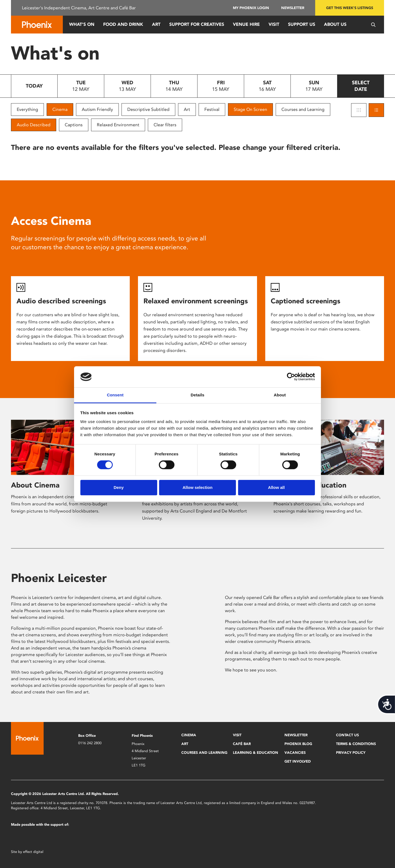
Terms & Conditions (356, 744)
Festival (212, 109)
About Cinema (35, 485)
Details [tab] (198, 395)
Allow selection (197, 487)
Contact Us (347, 735)
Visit (274, 24)
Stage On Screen (250, 109)
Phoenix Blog (298, 744)
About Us (335, 24)
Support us (302, 24)
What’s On (82, 24)
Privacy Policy (351, 753)
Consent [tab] (115, 395)
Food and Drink (123, 24)
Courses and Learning (303, 109)
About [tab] (280, 395)
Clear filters (165, 125)
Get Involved (298, 761)
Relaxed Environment (118, 125)
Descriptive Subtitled (148, 109)
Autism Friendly (97, 109)
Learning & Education (256, 753)
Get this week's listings (350, 8)
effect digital (33, 852)
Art (156, 24)
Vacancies (295, 753)
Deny (119, 487)
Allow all (276, 487)
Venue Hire (246, 24)
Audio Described (34, 125)
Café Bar (242, 744)
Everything (27, 109)
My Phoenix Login (251, 8)
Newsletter (293, 8)
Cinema (60, 109)
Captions (74, 125)
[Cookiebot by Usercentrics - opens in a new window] (291, 377)
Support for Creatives (197, 24)
